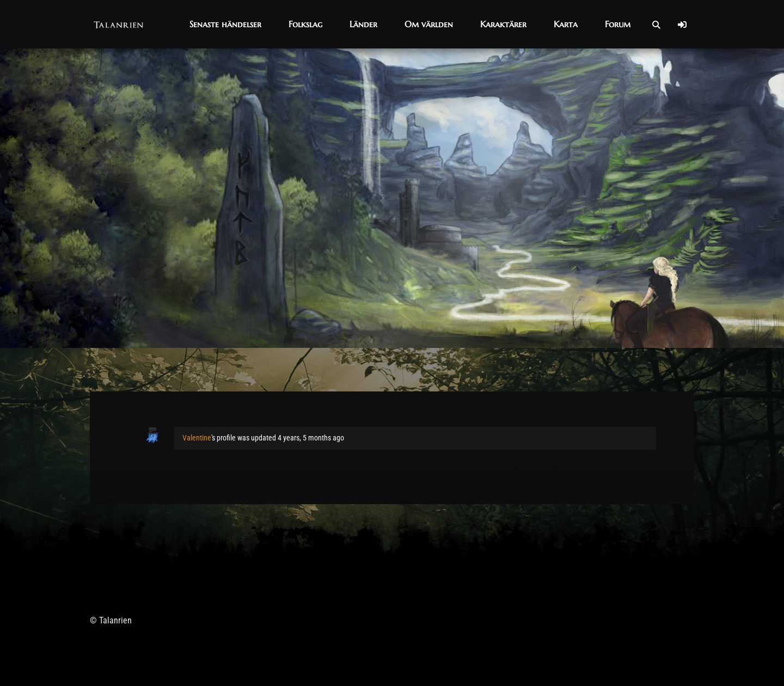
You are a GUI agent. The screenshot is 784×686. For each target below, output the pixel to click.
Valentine (197, 438)
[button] (225, 24)
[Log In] (682, 24)
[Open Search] (656, 24)
